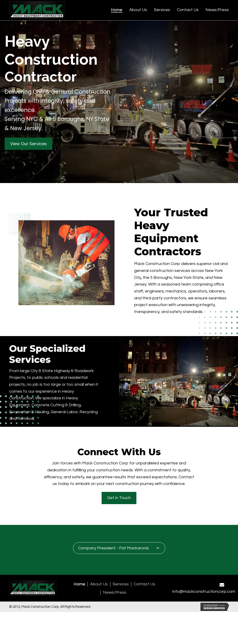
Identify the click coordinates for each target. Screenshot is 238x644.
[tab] (119, 548)
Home (79, 584)
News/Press (115, 593)
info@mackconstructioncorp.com (204, 591)
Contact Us (144, 584)
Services (121, 584)
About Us (99, 584)
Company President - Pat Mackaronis (113, 548)
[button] (28, 144)
